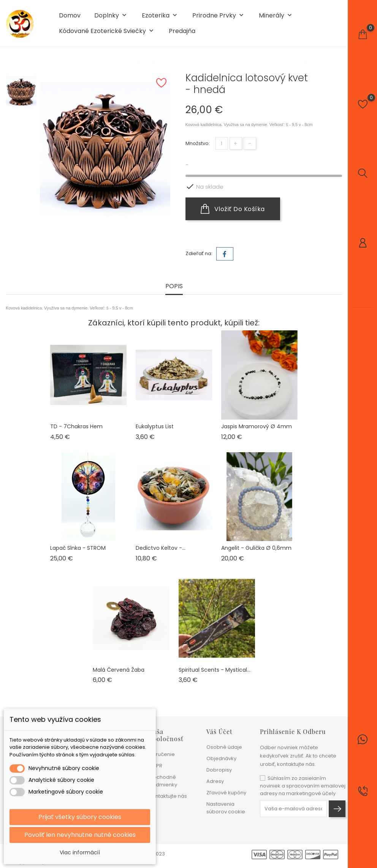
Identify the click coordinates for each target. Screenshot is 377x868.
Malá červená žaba (119, 670)
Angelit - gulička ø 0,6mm (256, 548)
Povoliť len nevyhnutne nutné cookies (80, 835)
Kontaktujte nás (168, 796)
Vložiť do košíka (233, 209)
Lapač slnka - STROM (78, 548)
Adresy (215, 781)
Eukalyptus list (155, 426)
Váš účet (219, 731)
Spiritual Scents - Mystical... (215, 670)
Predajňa (182, 31)
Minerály (276, 16)
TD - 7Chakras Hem (76, 426)
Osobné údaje (224, 747)
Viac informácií (80, 852)
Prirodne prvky (219, 16)
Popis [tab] (174, 286)
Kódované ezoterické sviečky (107, 31)
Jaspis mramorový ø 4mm (257, 426)
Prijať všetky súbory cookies (80, 817)
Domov (70, 16)
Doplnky (111, 16)
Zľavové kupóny (226, 793)
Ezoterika (160, 16)
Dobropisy (219, 770)
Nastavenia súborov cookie (226, 808)
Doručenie (162, 754)
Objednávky (221, 758)
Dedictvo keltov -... (161, 548)
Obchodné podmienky (163, 781)
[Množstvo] (222, 143)
